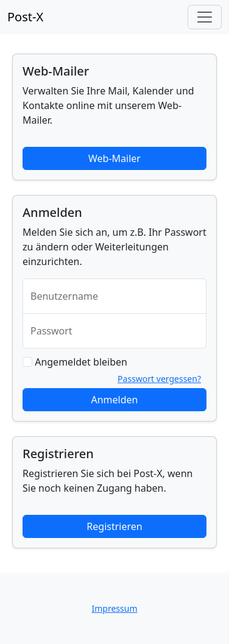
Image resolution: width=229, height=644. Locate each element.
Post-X (25, 17)
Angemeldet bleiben (81, 362)
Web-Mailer (114, 158)
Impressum (115, 608)
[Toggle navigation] (205, 17)
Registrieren (114, 526)
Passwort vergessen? (159, 379)
